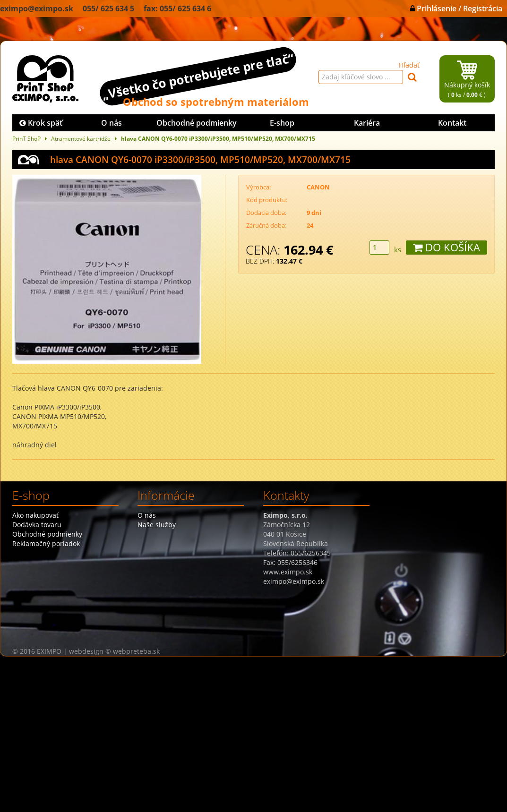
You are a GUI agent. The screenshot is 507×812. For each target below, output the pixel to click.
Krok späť (41, 123)
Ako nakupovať (35, 515)
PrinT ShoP (26, 138)
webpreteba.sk (136, 651)
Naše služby (157, 525)
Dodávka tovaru (37, 525)
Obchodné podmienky (197, 123)
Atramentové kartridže (81, 138)
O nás (112, 123)
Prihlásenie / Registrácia (456, 9)
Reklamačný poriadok (46, 543)
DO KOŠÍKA (447, 247)
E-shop (282, 123)
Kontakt (452, 123)
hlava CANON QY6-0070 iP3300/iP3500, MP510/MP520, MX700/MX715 (218, 138)
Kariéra (367, 123)
